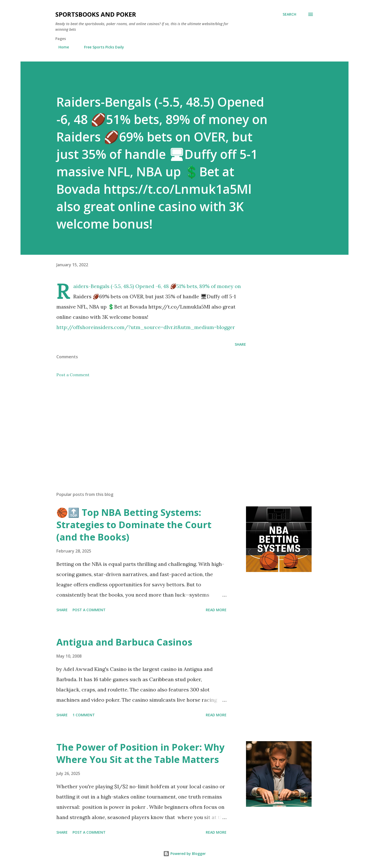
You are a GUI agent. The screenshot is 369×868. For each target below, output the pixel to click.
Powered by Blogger (184, 854)
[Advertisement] (143, 428)
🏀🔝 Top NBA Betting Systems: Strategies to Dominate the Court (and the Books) (134, 525)
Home (61, 47)
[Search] (289, 14)
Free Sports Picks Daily (101, 47)
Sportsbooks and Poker (96, 14)
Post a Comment (73, 375)
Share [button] (240, 344)
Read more (216, 610)
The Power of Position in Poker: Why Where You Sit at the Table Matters (140, 753)
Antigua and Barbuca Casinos (124, 642)
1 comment (84, 715)
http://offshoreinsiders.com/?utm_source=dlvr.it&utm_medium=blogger (146, 327)
